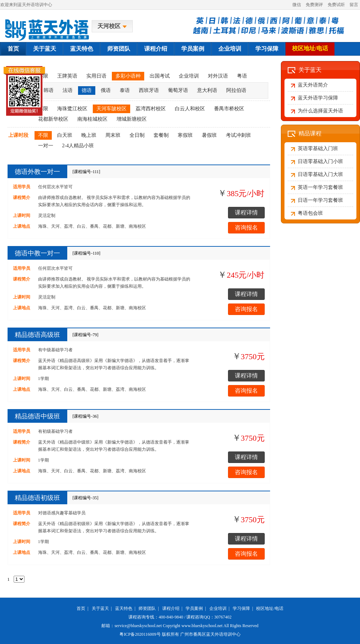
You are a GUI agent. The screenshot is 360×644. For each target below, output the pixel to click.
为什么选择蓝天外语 (320, 111)
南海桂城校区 (92, 119)
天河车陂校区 (111, 109)
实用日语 (96, 76)
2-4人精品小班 (78, 146)
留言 (354, 5)
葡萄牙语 (178, 90)
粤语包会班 (310, 213)
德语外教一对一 (37, 172)
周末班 (113, 135)
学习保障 (267, 49)
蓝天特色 (82, 49)
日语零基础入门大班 (320, 174)
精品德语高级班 (37, 335)
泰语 (125, 90)
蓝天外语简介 (313, 85)
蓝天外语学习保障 (318, 98)
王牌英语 (67, 76)
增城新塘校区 (132, 119)
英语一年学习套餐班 (320, 187)
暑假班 (209, 135)
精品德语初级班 (37, 498)
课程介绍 (156, 49)
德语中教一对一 (37, 253)
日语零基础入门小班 (320, 161)
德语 (87, 90)
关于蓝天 (45, 49)
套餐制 (161, 135)
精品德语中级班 (37, 416)
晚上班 (89, 135)
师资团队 (119, 49)
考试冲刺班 (238, 135)
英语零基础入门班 (318, 149)
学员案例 (193, 49)
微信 (297, 5)
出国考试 (160, 76)
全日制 (137, 135)
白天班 (65, 135)
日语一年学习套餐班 (320, 200)
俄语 (106, 90)
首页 (13, 49)
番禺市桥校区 (229, 109)
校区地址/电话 (310, 48)
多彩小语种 (128, 76)
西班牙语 (149, 90)
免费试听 (336, 5)
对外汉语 (218, 76)
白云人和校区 (190, 109)
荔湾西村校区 (151, 109)
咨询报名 (246, 228)
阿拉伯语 (236, 90)
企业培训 (230, 49)
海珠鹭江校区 (72, 109)
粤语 (242, 76)
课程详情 (246, 212)
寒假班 (185, 135)
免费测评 (314, 5)
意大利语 (207, 90)
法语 (68, 90)
